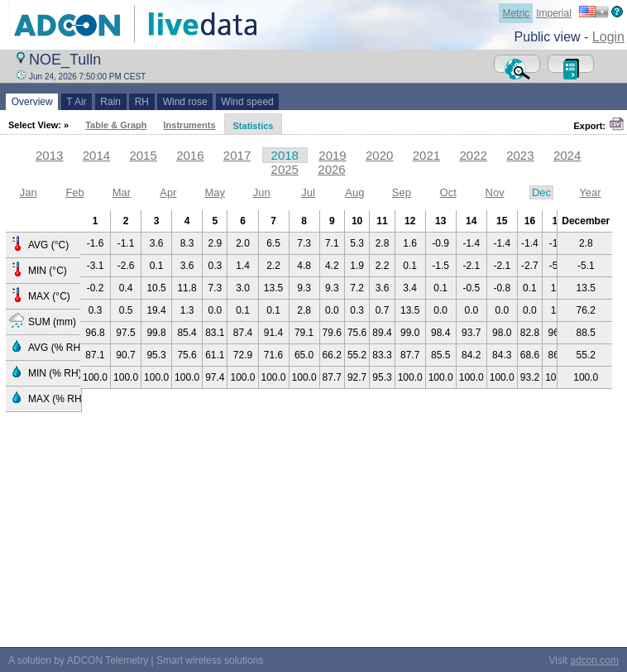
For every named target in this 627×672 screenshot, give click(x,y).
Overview (32, 102)
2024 (567, 155)
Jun (262, 192)
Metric (516, 13)
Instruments (190, 125)
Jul (308, 192)
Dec (541, 192)
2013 (49, 155)
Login (608, 37)
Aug (354, 192)
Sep (402, 192)
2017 (237, 155)
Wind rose (185, 102)
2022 (473, 155)
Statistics (254, 126)
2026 (331, 169)
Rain (111, 102)
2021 (426, 155)
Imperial (554, 13)
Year (590, 192)
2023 (520, 155)
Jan (29, 192)
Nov (495, 192)
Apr (168, 192)
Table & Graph (116, 125)
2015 (143, 155)
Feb (74, 192)
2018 (285, 155)
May (215, 192)
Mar (122, 192)
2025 (285, 169)
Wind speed (248, 102)
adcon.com (594, 660)
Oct (448, 192)
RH (142, 102)
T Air (77, 102)
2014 (96, 155)
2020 (379, 155)
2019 (332, 155)
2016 (190, 155)
